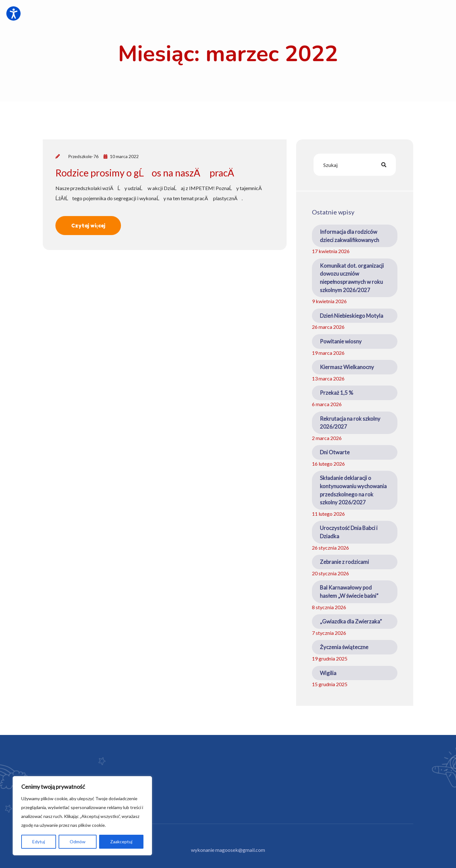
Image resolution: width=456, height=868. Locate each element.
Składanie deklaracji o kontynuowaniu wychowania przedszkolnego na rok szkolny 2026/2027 (353, 490)
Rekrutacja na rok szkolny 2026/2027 (350, 423)
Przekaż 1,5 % (336, 393)
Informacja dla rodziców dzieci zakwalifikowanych (349, 236)
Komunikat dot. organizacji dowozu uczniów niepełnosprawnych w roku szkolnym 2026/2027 (352, 278)
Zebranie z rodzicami (344, 562)
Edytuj (39, 842)
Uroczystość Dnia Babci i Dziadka (349, 532)
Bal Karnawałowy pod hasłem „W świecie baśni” (349, 592)
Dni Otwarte (335, 452)
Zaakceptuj (121, 842)
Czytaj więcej (88, 226)
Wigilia (328, 673)
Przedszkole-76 (83, 156)
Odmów (78, 842)
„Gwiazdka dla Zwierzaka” (351, 621)
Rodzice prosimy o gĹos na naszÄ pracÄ (149, 173)
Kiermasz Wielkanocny (347, 367)
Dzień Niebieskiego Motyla (351, 316)
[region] (82, 816)
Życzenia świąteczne (344, 647)
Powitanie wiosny (341, 341)
